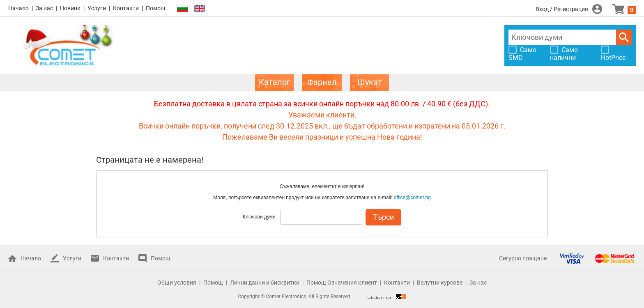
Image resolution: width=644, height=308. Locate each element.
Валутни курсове (440, 283)
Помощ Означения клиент (342, 283)
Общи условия (177, 283)
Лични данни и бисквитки (265, 283)
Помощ (156, 8)
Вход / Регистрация (562, 9)
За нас (44, 8)
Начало (18, 8)
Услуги (97, 8)
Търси (624, 37)
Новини (70, 8)
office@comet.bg (412, 198)
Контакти (126, 8)
